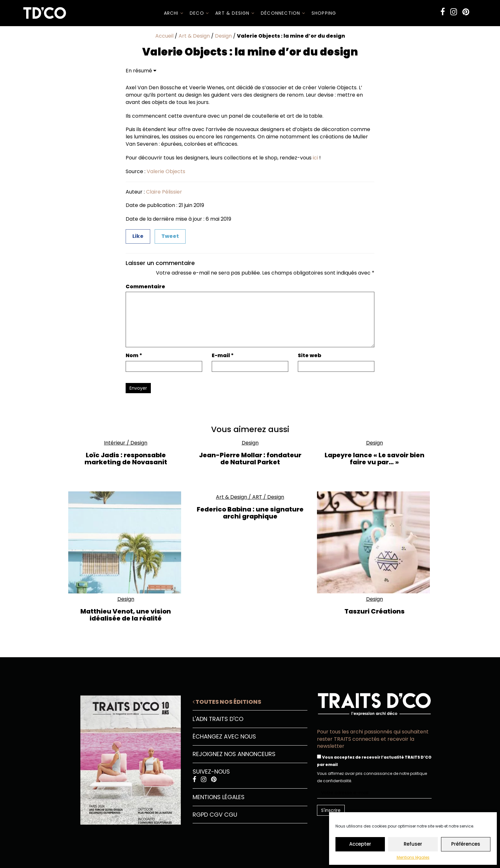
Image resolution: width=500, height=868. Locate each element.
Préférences (466, 844)
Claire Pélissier (164, 192)
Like (138, 236)
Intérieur (115, 443)
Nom (134, 356)
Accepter (360, 844)
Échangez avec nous (224, 736)
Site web (310, 356)
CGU (231, 815)
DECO (199, 13)
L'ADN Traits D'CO (218, 719)
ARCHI (174, 13)
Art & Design (235, 13)
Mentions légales (413, 857)
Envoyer (138, 388)
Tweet (170, 236)
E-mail (223, 356)
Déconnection (283, 13)
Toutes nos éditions (227, 702)
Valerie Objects (166, 171)
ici (315, 158)
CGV (216, 815)
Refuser (413, 844)
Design (223, 36)
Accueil (164, 36)
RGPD (200, 815)
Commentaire (145, 287)
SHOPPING (324, 13)
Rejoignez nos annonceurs (234, 754)
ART (257, 497)
